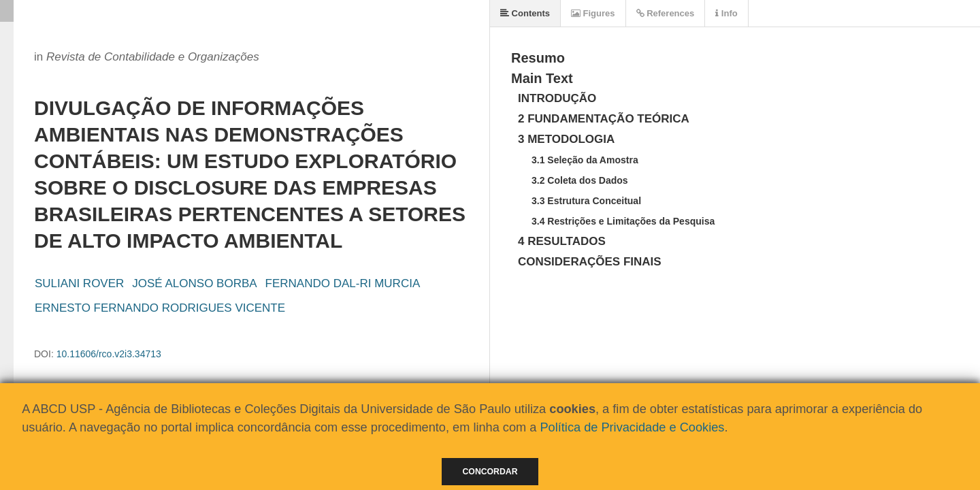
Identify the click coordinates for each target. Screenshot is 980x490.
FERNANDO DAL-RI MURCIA (343, 283)
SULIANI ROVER (79, 283)
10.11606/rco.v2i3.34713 (109, 354)
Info (726, 13)
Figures (593, 13)
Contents (525, 13)
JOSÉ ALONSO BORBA (194, 283)
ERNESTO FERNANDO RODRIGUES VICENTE (160, 308)
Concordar (490, 472)
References (666, 13)
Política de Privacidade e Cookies (632, 427)
